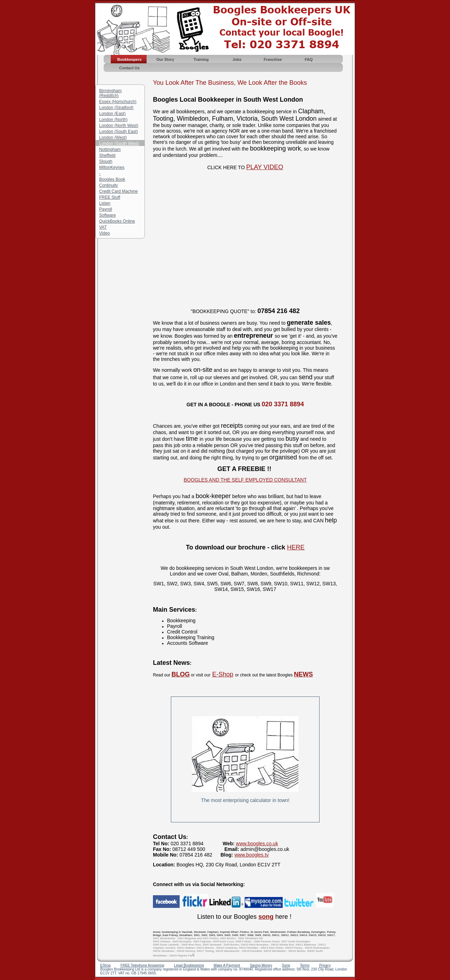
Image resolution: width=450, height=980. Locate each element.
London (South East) (118, 132)
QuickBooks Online (117, 221)
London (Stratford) (116, 108)
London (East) (112, 114)
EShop (105, 965)
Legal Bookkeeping (189, 965)
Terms (305, 965)
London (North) (113, 120)
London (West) (113, 138)
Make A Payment (227, 965)
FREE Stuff (110, 197)
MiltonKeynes (112, 167)
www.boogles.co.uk (257, 844)
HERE (296, 547)
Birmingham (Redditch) (110, 93)
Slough (106, 161)
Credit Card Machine (118, 191)
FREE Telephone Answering (142, 965)
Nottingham (110, 149)
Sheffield (107, 155)
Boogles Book (112, 179)
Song (286, 965)
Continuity (108, 185)
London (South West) (119, 144)
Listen (105, 203)
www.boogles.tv (252, 855)
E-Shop (223, 674)
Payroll (106, 209)
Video (104, 233)
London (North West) (119, 126)
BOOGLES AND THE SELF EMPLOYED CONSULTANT (245, 480)
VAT (103, 227)
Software (107, 215)
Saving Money (261, 965)
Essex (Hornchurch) (118, 102)
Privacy (325, 965)
